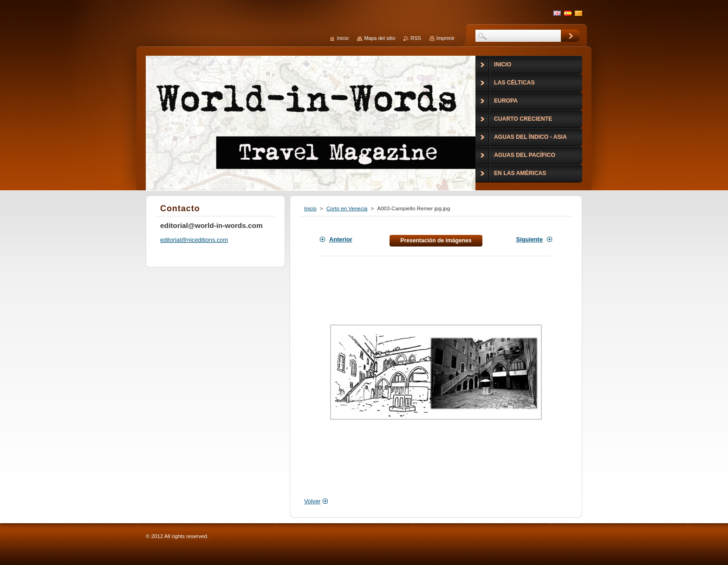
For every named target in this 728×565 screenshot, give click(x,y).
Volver (312, 501)
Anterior (341, 239)
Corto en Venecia (347, 208)
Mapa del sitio (380, 38)
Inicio (310, 208)
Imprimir (445, 38)
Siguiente (529, 239)
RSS (416, 38)
